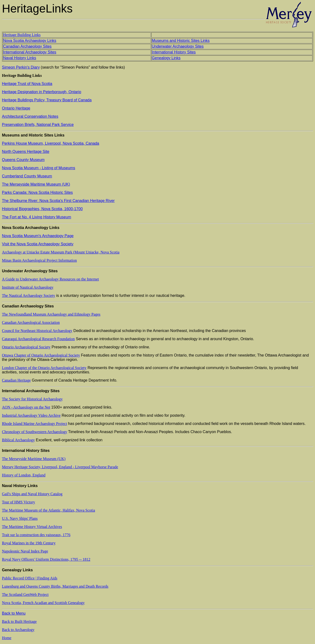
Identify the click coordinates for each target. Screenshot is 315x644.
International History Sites (174, 52)
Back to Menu (14, 613)
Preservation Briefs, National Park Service (38, 125)
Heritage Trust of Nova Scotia (27, 84)
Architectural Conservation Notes (30, 116)
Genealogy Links (166, 58)
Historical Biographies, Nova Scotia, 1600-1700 (42, 209)
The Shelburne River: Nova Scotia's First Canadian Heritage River (58, 201)
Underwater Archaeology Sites (178, 46)
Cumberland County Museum (27, 176)
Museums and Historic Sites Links (181, 41)
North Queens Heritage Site (26, 152)
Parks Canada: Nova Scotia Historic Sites (37, 192)
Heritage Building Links (22, 35)
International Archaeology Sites (30, 52)
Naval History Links (20, 58)
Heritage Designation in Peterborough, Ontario (42, 92)
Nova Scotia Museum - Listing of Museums (39, 168)
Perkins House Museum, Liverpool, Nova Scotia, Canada (51, 143)
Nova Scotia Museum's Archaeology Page (38, 236)
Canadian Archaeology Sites (27, 46)
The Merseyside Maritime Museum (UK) (36, 184)
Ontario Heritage (16, 108)
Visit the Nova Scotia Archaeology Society (38, 244)
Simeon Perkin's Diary (21, 67)
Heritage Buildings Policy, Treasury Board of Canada (47, 100)
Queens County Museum (23, 160)
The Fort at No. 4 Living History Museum (36, 217)
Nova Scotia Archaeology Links (30, 41)
